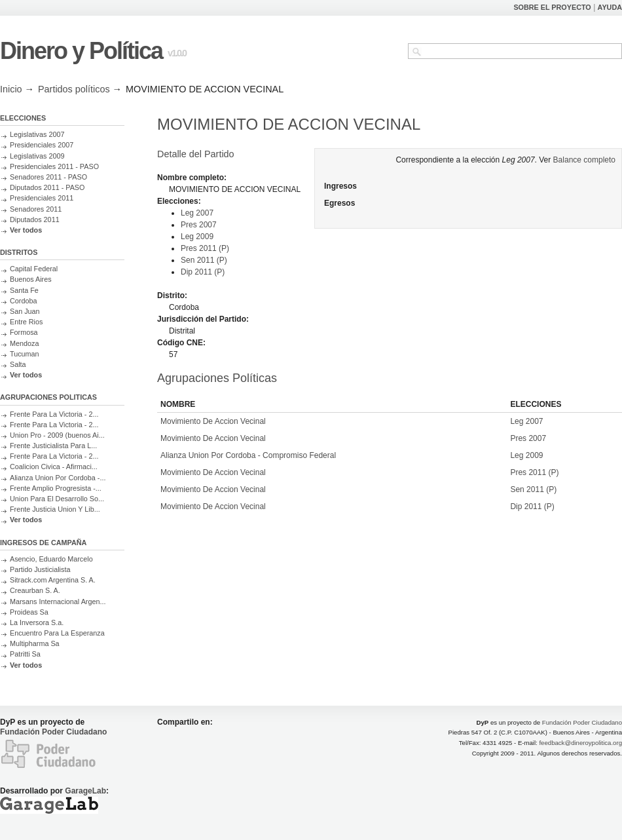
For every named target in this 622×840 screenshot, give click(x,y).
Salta (18, 364)
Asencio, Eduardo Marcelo (51, 559)
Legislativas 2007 (37, 134)
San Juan (25, 311)
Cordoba (23, 301)
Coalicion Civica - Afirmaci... (54, 467)
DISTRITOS (19, 252)
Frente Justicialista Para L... (53, 446)
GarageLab (85, 791)
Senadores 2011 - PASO (48, 177)
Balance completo (584, 160)
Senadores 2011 (36, 209)
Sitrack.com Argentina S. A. (53, 580)
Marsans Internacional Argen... (58, 601)
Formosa (24, 332)
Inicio (11, 89)
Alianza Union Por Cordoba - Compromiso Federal (248, 455)
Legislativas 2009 (37, 156)
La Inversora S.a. (37, 622)
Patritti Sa (25, 654)
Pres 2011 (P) (205, 248)
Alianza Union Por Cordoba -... (58, 478)
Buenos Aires (31, 279)
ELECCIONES (23, 118)
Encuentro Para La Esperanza (57, 633)
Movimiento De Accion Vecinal (213, 421)
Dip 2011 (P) (203, 272)
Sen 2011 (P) (204, 260)
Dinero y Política (81, 51)
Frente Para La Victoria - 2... (54, 414)
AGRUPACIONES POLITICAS (48, 397)
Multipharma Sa (35, 643)
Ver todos (26, 230)
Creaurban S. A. (35, 590)
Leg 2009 (197, 237)
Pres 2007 (199, 225)
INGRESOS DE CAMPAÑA (43, 543)
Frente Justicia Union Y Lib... (55, 509)
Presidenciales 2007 (42, 145)
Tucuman (25, 354)
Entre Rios (26, 322)
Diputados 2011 (35, 220)
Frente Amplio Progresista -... (56, 488)
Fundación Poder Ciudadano (53, 732)
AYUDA (610, 7)
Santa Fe (24, 290)
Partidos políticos (74, 89)
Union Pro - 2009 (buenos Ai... (57, 435)
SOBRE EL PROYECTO (552, 7)
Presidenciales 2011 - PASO (54, 166)
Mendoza (24, 343)
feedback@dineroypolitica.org (580, 743)
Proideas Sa (29, 612)
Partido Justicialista (40, 569)
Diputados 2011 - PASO (47, 187)
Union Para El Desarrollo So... (57, 499)
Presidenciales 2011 (42, 198)
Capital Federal (34, 269)
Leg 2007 (197, 213)
